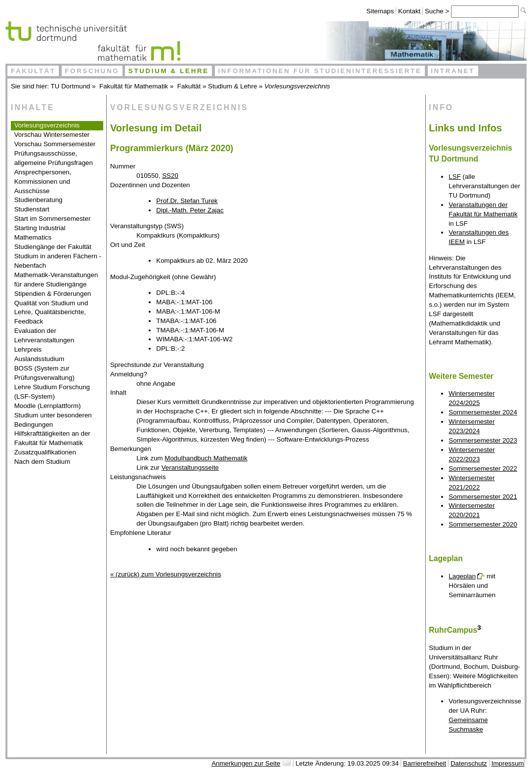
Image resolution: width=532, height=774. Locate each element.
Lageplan (462, 576)
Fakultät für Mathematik (134, 86)
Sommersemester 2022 (483, 468)
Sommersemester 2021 (483, 497)
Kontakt (409, 11)
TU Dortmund (71, 86)
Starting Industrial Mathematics (40, 233)
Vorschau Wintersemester (52, 135)
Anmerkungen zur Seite (246, 763)
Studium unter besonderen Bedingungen (53, 420)
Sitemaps (380, 11)
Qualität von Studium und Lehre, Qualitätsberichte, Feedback (51, 312)
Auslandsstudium (40, 359)
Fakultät (33, 71)
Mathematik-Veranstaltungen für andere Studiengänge (56, 280)
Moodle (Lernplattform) (48, 406)
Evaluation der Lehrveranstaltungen (44, 335)
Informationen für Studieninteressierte (320, 71)
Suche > (438, 11)
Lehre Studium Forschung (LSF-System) (52, 392)
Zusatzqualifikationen (45, 452)
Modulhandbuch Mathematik (206, 458)
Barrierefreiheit (425, 763)
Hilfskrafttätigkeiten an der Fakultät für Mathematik (52, 438)
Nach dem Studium (42, 462)
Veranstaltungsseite (190, 468)
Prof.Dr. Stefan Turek (187, 201)
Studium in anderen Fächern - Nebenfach (58, 261)
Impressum (508, 763)
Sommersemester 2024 (483, 412)
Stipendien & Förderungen (53, 294)
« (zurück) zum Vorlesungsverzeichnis (165, 574)
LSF (454, 177)
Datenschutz (469, 763)
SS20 (170, 176)
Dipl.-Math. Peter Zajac (190, 210)
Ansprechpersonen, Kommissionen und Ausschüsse (43, 182)
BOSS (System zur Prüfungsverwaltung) (44, 373)
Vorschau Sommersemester (55, 144)
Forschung (92, 71)
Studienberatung (39, 200)
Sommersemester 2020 (483, 524)
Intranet (453, 71)
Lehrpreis (28, 349)
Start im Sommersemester (53, 219)
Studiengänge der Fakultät (53, 247)
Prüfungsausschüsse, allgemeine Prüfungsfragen (54, 158)
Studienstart (32, 209)
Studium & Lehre (169, 71)
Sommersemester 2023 (483, 440)
